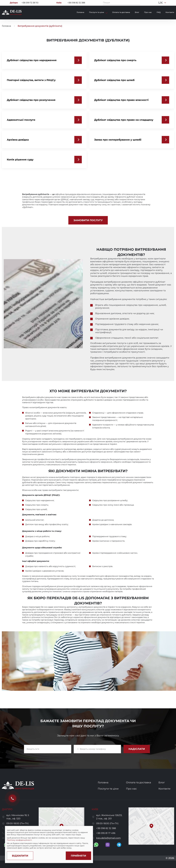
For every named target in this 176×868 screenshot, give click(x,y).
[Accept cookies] (78, 856)
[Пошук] (138, 3)
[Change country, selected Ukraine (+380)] (76, 749)
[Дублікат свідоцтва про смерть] (165, 60)
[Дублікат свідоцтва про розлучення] (78, 100)
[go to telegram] (119, 845)
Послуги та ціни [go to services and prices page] (108, 789)
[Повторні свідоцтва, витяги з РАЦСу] (78, 80)
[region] (49, 839)
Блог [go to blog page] (137, 12)
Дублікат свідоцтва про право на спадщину (124, 120)
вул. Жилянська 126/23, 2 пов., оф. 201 (109, 817)
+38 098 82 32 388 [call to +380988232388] (106, 828)
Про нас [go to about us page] (131, 789)
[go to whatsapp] (96, 845)
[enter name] (48, 749)
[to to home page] (12, 13)
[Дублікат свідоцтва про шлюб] (165, 80)
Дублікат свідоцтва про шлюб (114, 80)
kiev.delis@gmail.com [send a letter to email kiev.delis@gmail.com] (108, 838)
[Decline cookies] (20, 856)
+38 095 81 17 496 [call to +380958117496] (106, 833)
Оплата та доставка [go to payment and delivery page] (121, 12)
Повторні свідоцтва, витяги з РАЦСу (31, 80)
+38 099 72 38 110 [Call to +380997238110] (30, 3)
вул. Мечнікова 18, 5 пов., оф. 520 (18, 817)
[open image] (88, 661)
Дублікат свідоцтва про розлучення (31, 100)
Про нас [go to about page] (148, 12)
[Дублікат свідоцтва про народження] (78, 60)
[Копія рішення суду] (78, 160)
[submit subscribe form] (137, 749)
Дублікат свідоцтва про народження (32, 60)
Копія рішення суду (20, 160)
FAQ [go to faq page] (159, 12)
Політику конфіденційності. (19, 840)
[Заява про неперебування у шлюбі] (165, 140)
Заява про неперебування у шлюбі (118, 140)
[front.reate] (88, 220)
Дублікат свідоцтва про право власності (121, 100)
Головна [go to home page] (6, 26)
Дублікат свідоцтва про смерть (115, 60)
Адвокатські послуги (21, 120)
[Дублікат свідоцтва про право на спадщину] (165, 120)
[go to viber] (108, 845)
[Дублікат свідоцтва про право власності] (165, 100)
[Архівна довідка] (78, 140)
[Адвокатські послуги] (78, 120)
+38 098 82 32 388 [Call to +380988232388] (76, 3)
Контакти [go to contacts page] (170, 12)
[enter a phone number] (97, 749)
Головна (80, 12)
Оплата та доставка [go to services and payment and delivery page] (139, 782)
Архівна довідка (18, 140)
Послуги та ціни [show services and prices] (97, 12)
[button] (151, 826)
